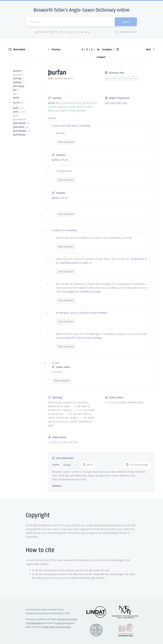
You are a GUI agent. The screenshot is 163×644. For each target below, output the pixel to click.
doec (131, 79)
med (119, 79)
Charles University (64, 623)
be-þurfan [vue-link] (112, 403)
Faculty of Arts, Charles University (57, 627)
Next (150, 50)
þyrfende (73, 442)
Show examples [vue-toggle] (66, 142)
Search (126, 22)
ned (113, 79)
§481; (114, 103)
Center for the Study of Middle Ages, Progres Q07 (126, 630)
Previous (54, 50)
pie (137, 79)
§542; (125, 103)
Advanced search (126, 32)
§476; (108, 103)
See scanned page (137, 465)
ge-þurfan (62, 442)
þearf (53, 442)
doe (125, 79)
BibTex (88, 465)
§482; (119, 103)
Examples (105, 50)
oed (108, 79)
